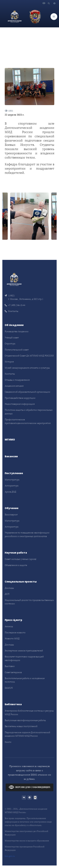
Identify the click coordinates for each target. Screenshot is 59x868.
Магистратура (12, 480)
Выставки (10, 666)
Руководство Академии (17, 331)
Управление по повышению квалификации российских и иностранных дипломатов (27, 534)
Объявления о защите (16, 565)
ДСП (7, 594)
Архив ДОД (10, 492)
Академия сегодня (14, 386)
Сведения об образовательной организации (27, 392)
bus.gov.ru (10, 856)
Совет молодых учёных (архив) (21, 559)
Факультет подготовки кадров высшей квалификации (24, 658)
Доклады (9, 588)
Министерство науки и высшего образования (27, 841)
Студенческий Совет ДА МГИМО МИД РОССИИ (29, 356)
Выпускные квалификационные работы (25, 720)
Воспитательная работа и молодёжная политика (25, 680)
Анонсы (9, 626)
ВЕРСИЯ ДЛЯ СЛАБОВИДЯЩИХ (29, 787)
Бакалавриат (11, 515)
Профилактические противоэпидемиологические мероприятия (28, 421)
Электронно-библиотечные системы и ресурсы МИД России (29, 712)
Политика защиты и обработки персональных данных (29, 412)
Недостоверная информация (20, 404)
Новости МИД (12, 638)
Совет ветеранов (13, 672)
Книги (8, 742)
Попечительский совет (17, 350)
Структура (10, 344)
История (9, 362)
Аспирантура (12, 486)
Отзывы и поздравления (17, 380)
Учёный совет (12, 338)
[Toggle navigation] (54, 17)
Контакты (11, 311)
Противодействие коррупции (20, 398)
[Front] (14, 279)
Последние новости (15, 633)
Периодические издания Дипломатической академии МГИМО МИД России (27, 734)
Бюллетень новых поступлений (21, 726)
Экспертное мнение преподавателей (24, 651)
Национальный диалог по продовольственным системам (29, 602)
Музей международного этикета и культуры (27, 368)
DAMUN (9, 688)
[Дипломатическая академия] (15, 17)
